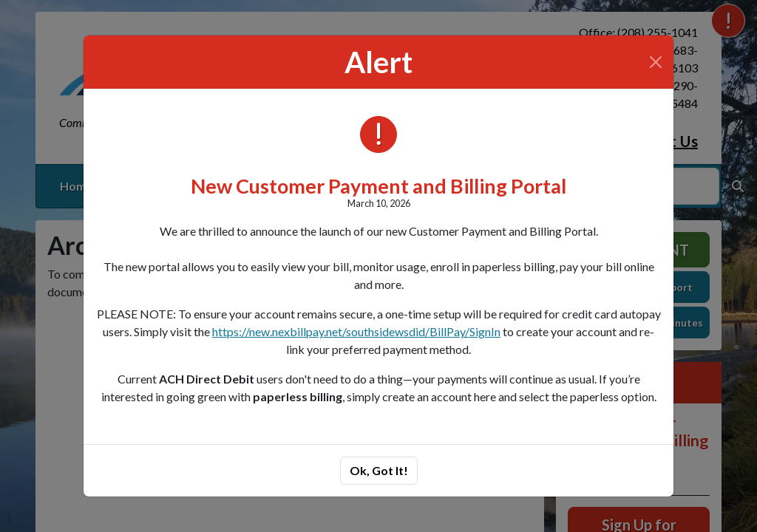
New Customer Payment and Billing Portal (378, 186)
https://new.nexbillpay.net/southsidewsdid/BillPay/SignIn (356, 331)
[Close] (656, 62)
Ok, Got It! (379, 470)
